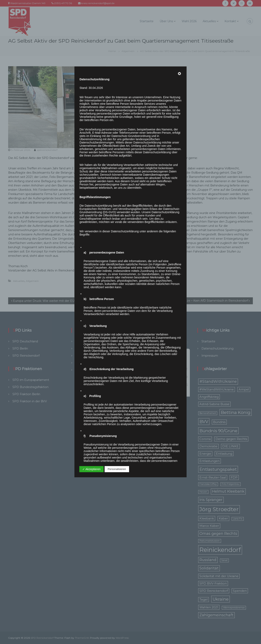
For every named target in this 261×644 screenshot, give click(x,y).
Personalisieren (117, 469)
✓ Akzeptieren (91, 469)
